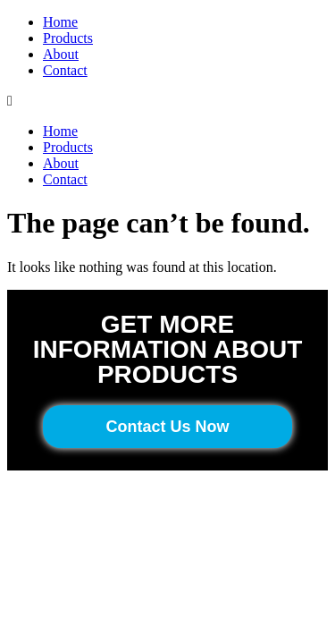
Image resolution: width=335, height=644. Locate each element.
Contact (65, 70)
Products (68, 38)
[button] (167, 101)
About (61, 54)
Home (60, 22)
